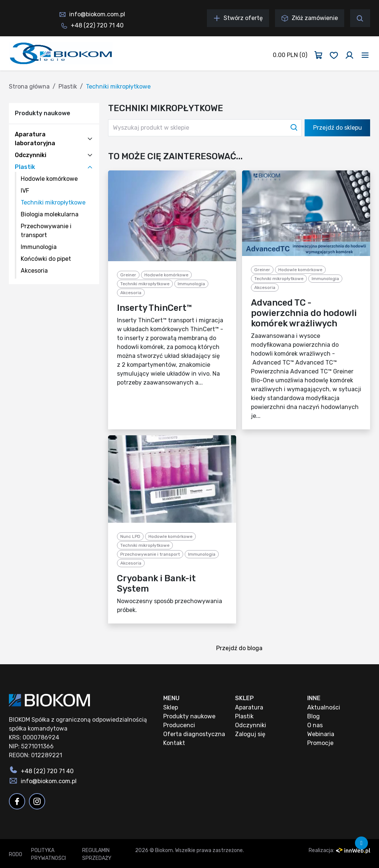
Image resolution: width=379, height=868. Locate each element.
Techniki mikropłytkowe (53, 202)
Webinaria (321, 734)
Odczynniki (31, 155)
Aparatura (249, 707)
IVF (25, 191)
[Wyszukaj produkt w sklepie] (205, 128)
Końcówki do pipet (46, 259)
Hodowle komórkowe (49, 179)
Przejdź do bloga (242, 649)
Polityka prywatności (48, 854)
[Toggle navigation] (365, 55)
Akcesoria (34, 271)
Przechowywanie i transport (150, 554)
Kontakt (174, 743)
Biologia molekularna (50, 214)
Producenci (179, 725)
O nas (315, 725)
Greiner (128, 275)
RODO (16, 854)
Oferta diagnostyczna (194, 734)
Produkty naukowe (189, 716)
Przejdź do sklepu (338, 128)
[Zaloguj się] (349, 55)
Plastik (68, 87)
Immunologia (39, 247)
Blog (313, 716)
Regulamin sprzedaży (97, 854)
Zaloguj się (250, 734)
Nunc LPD (130, 536)
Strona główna (29, 87)
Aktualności (324, 707)
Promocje (320, 743)
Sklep (171, 707)
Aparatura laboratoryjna (35, 139)
